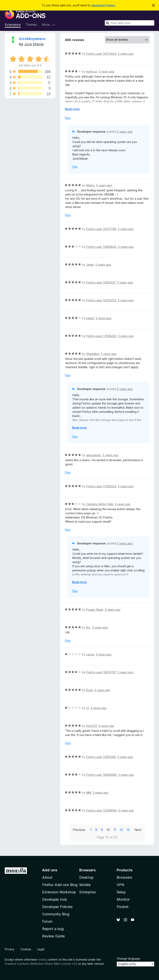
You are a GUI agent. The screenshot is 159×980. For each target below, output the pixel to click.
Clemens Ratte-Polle (100, 504)
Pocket (123, 907)
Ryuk (89, 690)
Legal (41, 949)
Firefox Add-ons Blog (60, 885)
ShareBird (93, 354)
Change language (128, 958)
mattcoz (92, 71)
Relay (121, 892)
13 (128, 830)
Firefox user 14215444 (101, 54)
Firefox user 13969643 (101, 247)
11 (115, 830)
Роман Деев (95, 610)
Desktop (86, 877)
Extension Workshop (59, 892)
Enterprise (88, 892)
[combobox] (130, 23)
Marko (90, 185)
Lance (90, 654)
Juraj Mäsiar (34, 44)
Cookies (26, 949)
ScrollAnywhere (32, 39)
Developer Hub (54, 899)
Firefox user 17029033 (101, 486)
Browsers (124, 877)
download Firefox (103, 5)
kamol (90, 318)
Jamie (90, 265)
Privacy (10, 949)
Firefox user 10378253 (101, 300)
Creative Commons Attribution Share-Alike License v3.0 (41, 964)
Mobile (85, 885)
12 (121, 830)
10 (108, 830)
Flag (68, 118)
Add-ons (50, 870)
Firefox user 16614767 (101, 672)
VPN (120, 885)
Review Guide (53, 936)
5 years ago (126, 54)
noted (42, 959)
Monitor (123, 899)
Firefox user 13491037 (101, 282)
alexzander (94, 455)
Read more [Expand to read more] (72, 109)
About (47, 877)
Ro (88, 627)
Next (138, 830)
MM (89, 793)
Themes (31, 25)
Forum (47, 921)
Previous (79, 830)
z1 (88, 708)
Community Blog (56, 914)
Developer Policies (57, 907)
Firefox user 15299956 (101, 810)
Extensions (13, 25)
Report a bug (53, 929)
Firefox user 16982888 (101, 775)
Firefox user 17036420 (101, 336)
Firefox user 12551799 (101, 229)
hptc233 (92, 726)
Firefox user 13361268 (101, 757)
